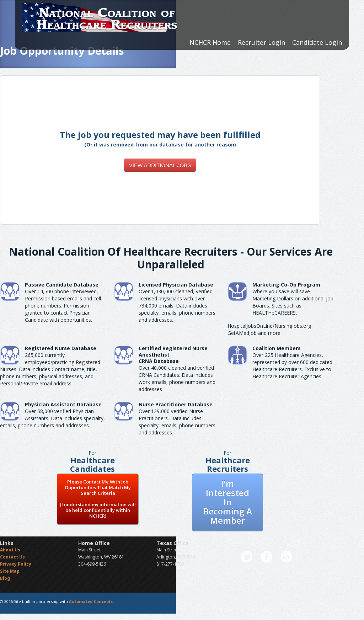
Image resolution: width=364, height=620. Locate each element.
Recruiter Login (261, 42)
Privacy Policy (16, 564)
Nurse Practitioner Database (176, 404)
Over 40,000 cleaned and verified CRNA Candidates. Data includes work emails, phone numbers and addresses (177, 378)
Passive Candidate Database (62, 285)
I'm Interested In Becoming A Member (228, 502)
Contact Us (12, 557)
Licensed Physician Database (176, 285)
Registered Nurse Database (61, 348)
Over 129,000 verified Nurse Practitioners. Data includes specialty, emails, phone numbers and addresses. (177, 422)
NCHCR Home (210, 42)
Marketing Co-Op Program (286, 285)
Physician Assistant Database (63, 404)
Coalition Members (277, 348)
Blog (5, 578)
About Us (10, 550)
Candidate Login (317, 42)
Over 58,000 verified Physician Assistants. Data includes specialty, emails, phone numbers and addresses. (52, 418)
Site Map (10, 571)
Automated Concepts (91, 601)
